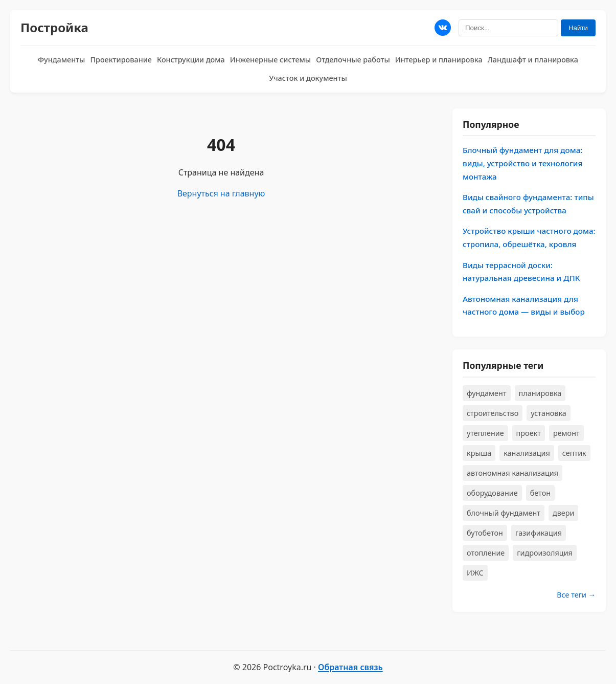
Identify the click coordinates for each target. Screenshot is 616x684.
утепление (485, 433)
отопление (486, 553)
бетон (540, 493)
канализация (527, 453)
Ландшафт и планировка (533, 60)
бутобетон (485, 533)
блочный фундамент (504, 513)
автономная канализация (512, 473)
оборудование (492, 493)
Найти (578, 28)
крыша (479, 453)
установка (549, 413)
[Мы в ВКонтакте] (443, 28)
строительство (493, 413)
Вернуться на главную (221, 193)
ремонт (566, 433)
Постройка (54, 27)
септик (574, 453)
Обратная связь (350, 667)
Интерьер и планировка (439, 60)
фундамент (487, 393)
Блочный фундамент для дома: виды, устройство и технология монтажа (522, 163)
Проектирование (121, 60)
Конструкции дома (191, 60)
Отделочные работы (353, 60)
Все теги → (576, 595)
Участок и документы (308, 78)
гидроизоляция (545, 553)
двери (563, 513)
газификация (539, 533)
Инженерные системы (270, 60)
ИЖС (475, 573)
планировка (540, 393)
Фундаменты (61, 60)
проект (529, 433)
